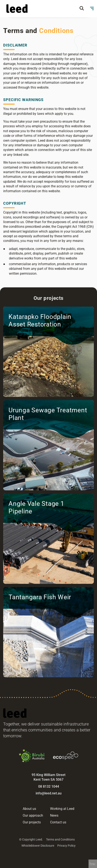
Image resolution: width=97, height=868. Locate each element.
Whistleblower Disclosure (38, 846)
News (54, 815)
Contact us (58, 822)
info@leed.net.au (49, 793)
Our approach (33, 815)
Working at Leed (62, 809)
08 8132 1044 (49, 786)
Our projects (32, 822)
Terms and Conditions (60, 839)
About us (29, 809)
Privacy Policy (66, 846)
